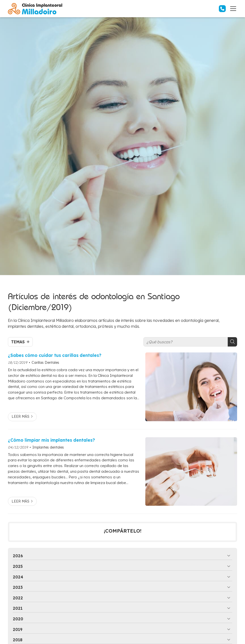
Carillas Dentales (45, 363)
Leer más (20, 417)
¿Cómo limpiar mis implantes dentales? (51, 440)
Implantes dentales (48, 447)
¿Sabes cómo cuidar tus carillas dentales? (55, 355)
